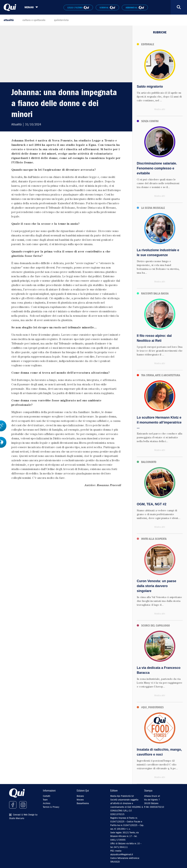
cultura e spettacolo (34, 20)
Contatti (47, 796)
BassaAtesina (83, 803)
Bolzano (80, 796)
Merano (80, 800)
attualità (9, 20)
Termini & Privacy (51, 807)
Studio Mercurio (17, 818)
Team (45, 800)
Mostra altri (160, 109)
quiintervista (61, 20)
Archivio (47, 803)
